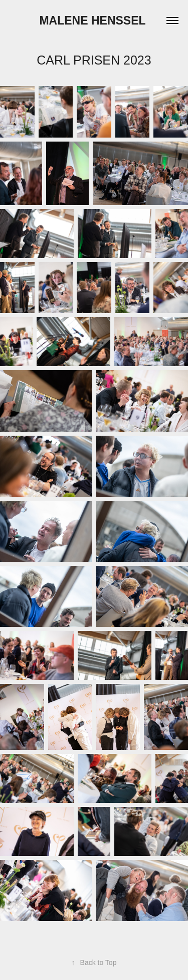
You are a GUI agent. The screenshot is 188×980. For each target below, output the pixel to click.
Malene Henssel (94, 21)
